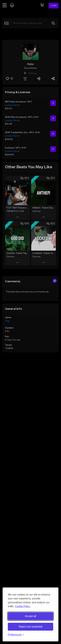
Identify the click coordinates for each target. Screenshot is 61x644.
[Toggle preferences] (16, 635)
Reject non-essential (30, 627)
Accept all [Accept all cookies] (30, 616)
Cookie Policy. (23, 606)
